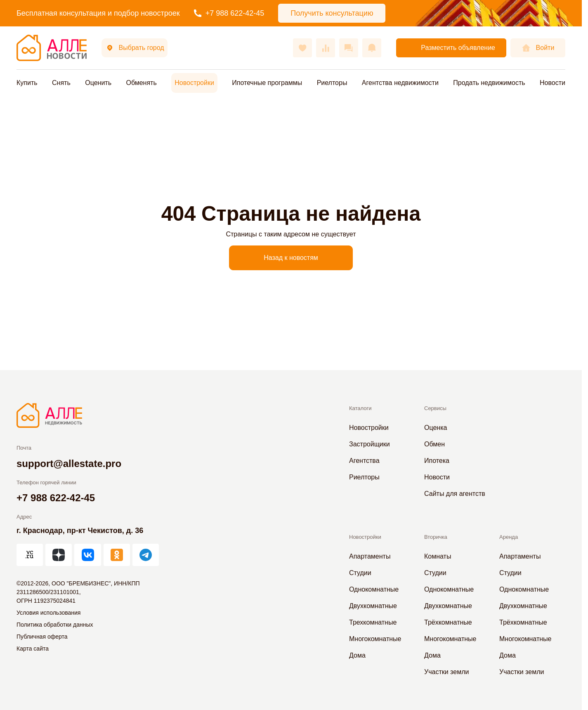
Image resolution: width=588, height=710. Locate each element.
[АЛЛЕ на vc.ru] (30, 555)
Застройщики (370, 444)
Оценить (98, 83)
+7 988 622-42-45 (229, 13)
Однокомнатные (374, 589)
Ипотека (437, 461)
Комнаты (438, 556)
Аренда (509, 537)
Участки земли (446, 672)
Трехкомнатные (373, 622)
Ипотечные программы (267, 83)
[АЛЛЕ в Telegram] (146, 555)
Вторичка (436, 537)
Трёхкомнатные (448, 622)
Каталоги (360, 408)
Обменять (141, 83)
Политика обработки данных (55, 625)
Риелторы (332, 83)
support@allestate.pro (69, 464)
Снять (61, 83)
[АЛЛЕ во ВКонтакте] (87, 555)
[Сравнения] (326, 48)
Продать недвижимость (489, 83)
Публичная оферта (42, 637)
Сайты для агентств (455, 494)
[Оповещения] (372, 48)
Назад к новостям (291, 258)
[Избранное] (302, 48)
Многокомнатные (375, 639)
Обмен (435, 444)
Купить (27, 83)
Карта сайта (33, 649)
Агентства (364, 461)
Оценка (436, 428)
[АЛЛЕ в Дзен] (59, 555)
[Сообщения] (349, 48)
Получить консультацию (332, 13)
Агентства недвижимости (400, 83)
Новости (553, 83)
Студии (360, 573)
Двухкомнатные (373, 606)
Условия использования (48, 613)
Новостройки (194, 83)
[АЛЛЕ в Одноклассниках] (117, 555)
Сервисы (435, 408)
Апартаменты (370, 556)
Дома (357, 655)
